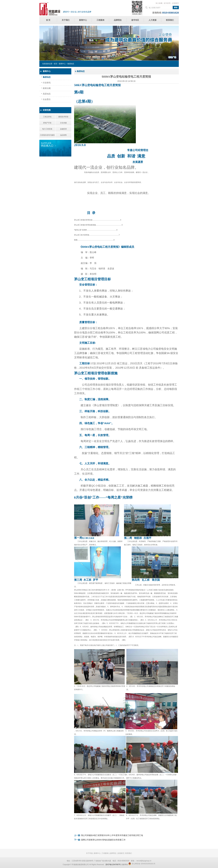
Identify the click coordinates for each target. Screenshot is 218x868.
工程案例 (100, 20)
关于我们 (66, 20)
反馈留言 (175, 3)
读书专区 (135, 20)
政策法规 (47, 88)
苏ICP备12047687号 (113, 865)
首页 (55, 64)
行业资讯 (47, 83)
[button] (103, 59)
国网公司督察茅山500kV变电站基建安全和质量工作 (103, 840)
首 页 (48, 20)
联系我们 (170, 20)
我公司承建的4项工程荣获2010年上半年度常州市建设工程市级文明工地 (112, 835)
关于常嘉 (89, 853)
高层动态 (47, 94)
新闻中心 (83, 20)
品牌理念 (118, 20)
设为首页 (167, 3)
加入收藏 (159, 3)
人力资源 (153, 20)
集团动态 (47, 77)
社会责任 (47, 99)
